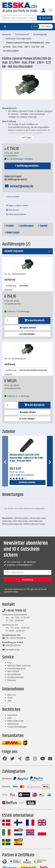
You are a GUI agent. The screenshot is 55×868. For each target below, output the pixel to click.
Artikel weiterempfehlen (16, 214)
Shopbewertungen (16, 677)
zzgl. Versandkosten (22, 475)
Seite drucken (13, 210)
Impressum (12, 715)
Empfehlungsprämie (16, 669)
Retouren (12, 680)
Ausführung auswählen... (27, 166)
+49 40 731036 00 (14, 611)
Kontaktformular (11, 650)
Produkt (9, 226)
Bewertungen (12, 233)
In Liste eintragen (27, 334)
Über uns (12, 695)
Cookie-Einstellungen (17, 727)
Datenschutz (13, 724)
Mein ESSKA (13, 671)
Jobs (10, 701)
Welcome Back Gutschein (19, 666)
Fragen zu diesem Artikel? (17, 206)
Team (10, 698)
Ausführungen (26, 226)
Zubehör (43, 226)
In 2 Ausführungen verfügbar (19, 159)
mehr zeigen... (27, 138)
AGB (10, 718)
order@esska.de (11, 645)
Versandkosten (14, 674)
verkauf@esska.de (19, 186)
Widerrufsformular (15, 721)
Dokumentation (13, 197)
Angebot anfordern (27, 328)
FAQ (9, 663)
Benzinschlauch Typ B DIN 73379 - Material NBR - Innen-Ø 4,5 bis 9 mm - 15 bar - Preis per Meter (27, 458)
